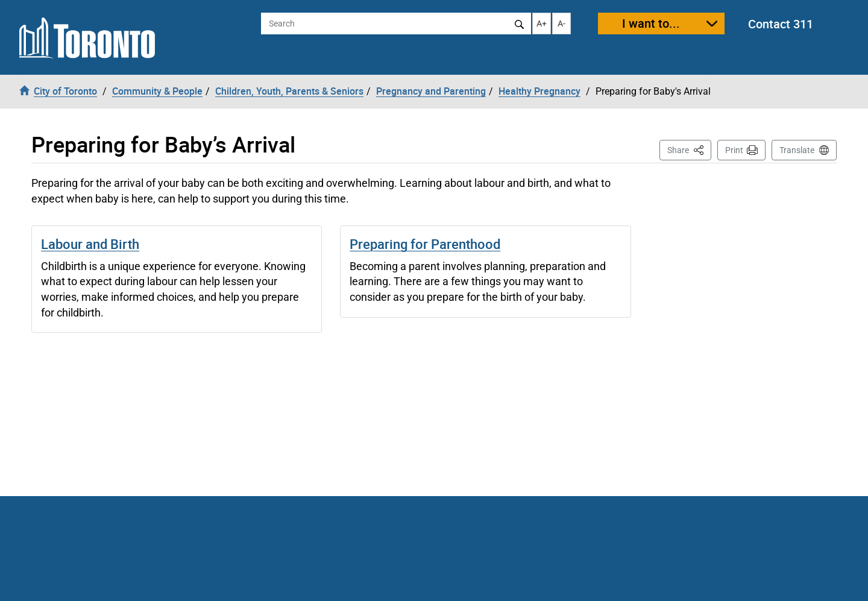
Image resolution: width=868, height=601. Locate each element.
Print (734, 150)
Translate (797, 150)
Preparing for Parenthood (425, 244)
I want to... (651, 23)
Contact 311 (781, 24)
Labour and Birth (90, 244)
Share (689, 149)
